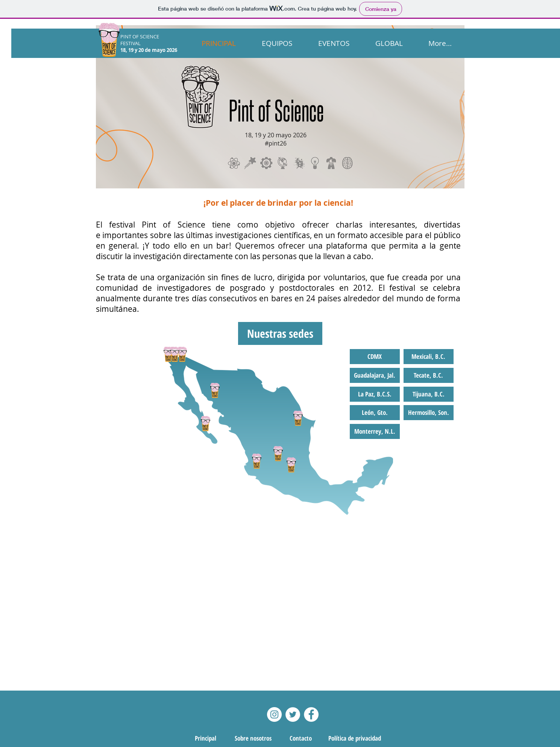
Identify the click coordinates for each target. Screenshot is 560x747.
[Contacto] (301, 738)
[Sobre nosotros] (253, 738)
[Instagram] (274, 714)
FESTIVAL (131, 43)
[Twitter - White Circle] (293, 714)
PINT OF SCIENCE (140, 36)
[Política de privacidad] (355, 738)
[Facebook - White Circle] (311, 714)
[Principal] (206, 738)
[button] (280, 333)
